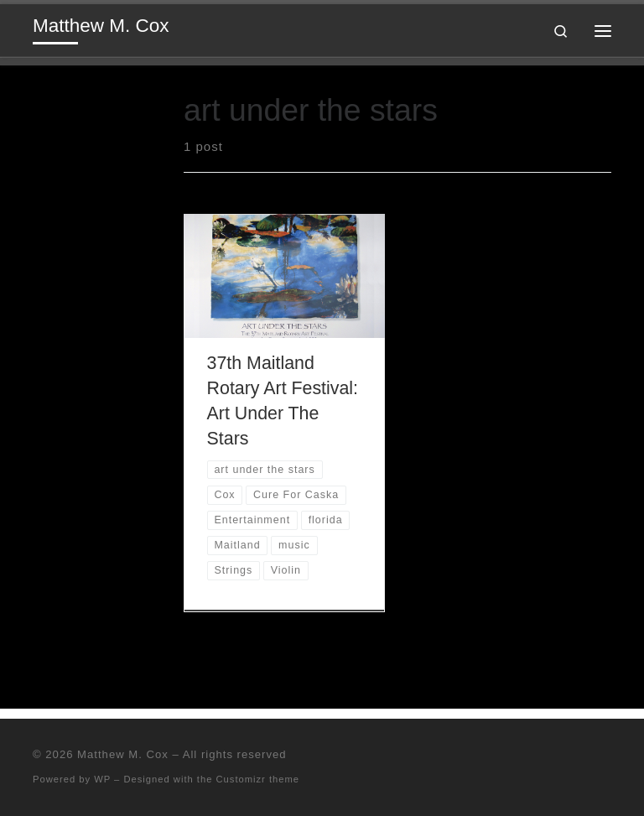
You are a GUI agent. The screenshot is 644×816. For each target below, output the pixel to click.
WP (102, 779)
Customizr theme (258, 779)
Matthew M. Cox (123, 754)
